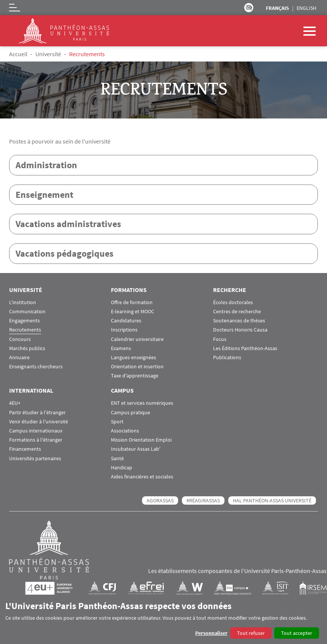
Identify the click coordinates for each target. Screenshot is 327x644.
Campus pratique (130, 413)
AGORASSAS (160, 501)
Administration (46, 165)
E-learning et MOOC (133, 312)
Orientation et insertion (137, 367)
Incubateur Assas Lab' (136, 450)
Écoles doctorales (233, 303)
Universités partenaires (35, 459)
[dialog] (163, 620)
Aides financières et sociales (142, 477)
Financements (25, 450)
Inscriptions (124, 331)
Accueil (18, 54)
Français (277, 8)
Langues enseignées (133, 358)
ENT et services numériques (142, 404)
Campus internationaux (36, 431)
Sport (117, 422)
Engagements (24, 321)
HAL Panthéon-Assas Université (272, 501)
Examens (121, 349)
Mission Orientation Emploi (141, 440)
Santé (117, 459)
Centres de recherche (237, 312)
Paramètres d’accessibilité (249, 8)
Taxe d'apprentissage (135, 376)
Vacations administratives (68, 224)
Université (48, 54)
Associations (125, 431)
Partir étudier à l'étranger (37, 413)
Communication (27, 312)
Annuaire (19, 358)
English (306, 8)
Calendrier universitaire (137, 340)
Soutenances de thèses (239, 321)
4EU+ (15, 404)
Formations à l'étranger (36, 440)
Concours (20, 340)
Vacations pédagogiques (65, 254)
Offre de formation (132, 303)
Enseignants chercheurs (36, 367)
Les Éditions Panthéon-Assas (245, 349)
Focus (220, 340)
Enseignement (44, 195)
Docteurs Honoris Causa (240, 331)
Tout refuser (251, 633)
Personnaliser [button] (211, 633)
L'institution (23, 303)
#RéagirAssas (203, 501)
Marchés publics (27, 349)
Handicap (122, 468)
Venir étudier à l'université (39, 422)
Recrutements (25, 331)
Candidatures (126, 321)
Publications (227, 358)
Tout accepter (297, 633)
